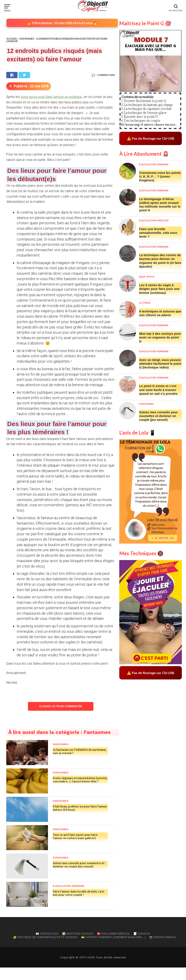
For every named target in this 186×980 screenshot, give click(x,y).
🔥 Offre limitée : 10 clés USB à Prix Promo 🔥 (62, 23)
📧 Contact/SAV (47, 946)
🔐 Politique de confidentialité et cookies (45, 950)
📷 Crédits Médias (163, 950)
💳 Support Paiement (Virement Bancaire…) (113, 950)
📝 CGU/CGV (142, 946)
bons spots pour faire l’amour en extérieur (51, 97)
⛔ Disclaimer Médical (113, 946)
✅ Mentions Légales (78, 946)
